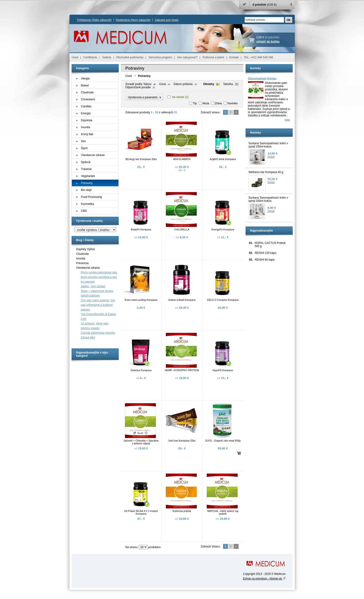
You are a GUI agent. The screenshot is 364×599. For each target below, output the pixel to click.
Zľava (218, 103)
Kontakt (234, 57)
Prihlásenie (95, 20)
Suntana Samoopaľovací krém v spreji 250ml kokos (268, 145)
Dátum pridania (183, 84)
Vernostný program (160, 57)
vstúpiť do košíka (268, 42)
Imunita (81, 259)
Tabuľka (228, 84)
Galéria (107, 57)
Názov (148, 84)
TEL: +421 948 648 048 (258, 57)
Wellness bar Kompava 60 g (266, 172)
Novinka (232, 103)
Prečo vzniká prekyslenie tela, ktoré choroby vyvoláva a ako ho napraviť (99, 277)
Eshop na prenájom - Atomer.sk (264, 579)
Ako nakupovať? (187, 57)
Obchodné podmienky (130, 57)
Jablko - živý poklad (93, 286)
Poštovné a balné (213, 57)
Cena (163, 84)
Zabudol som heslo (167, 20)
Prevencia (82, 263)
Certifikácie (90, 57)
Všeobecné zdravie (88, 268)
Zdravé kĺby (88, 337)
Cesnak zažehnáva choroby (98, 333)
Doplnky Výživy (86, 249)
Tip (195, 103)
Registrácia (133, 20)
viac (287, 120)
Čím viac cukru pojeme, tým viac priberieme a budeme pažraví (98, 305)
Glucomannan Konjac (262, 79)
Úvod (75, 57)
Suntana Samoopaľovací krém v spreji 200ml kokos (268, 199)
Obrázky (209, 84)
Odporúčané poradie (138, 87)
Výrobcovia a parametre (145, 97)
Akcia (206, 103)
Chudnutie (83, 254)
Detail (271, 157)
